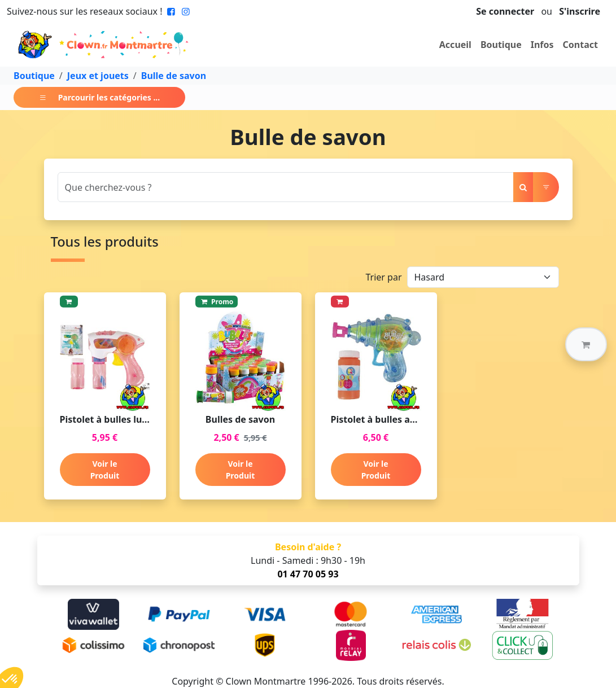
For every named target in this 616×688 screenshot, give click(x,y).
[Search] (286, 187)
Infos (542, 45)
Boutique (501, 45)
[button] (586, 344)
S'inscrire (580, 11)
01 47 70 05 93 (308, 574)
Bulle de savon (174, 76)
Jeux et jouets (98, 76)
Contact (580, 45)
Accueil (455, 45)
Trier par (383, 277)
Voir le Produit (105, 470)
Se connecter (505, 11)
